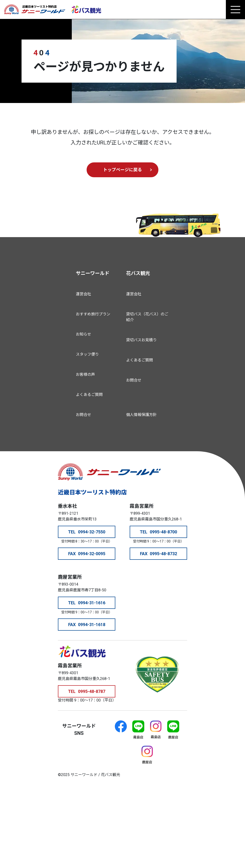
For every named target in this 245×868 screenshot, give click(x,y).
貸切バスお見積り (141, 340)
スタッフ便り (87, 354)
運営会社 (84, 294)
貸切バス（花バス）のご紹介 (147, 317)
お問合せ (84, 415)
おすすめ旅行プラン (93, 314)
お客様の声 (85, 374)
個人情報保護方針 (141, 415)
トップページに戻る (122, 170)
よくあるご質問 (89, 395)
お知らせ (84, 334)
